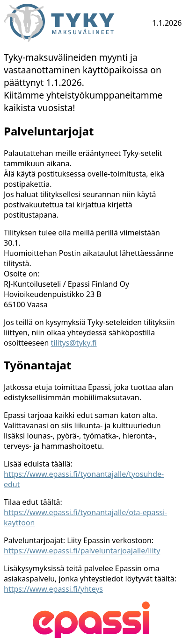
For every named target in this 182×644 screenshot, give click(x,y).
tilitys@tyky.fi (74, 343)
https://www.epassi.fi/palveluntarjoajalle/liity (82, 551)
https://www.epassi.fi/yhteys (53, 589)
